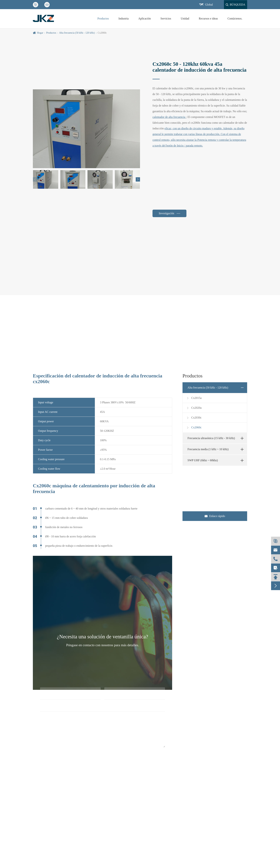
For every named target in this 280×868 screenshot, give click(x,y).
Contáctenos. (235, 18)
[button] (138, 179)
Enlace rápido (215, 516)
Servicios (166, 18)
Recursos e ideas (208, 18)
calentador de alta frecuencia (169, 117)
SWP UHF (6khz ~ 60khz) (203, 460)
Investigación (167, 213)
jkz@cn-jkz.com (204, 487)
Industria (124, 18)
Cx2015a (194, 398)
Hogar (40, 33)
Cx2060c (102, 33)
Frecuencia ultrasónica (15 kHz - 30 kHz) (211, 438)
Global (209, 5)
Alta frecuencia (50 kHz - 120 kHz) (77, 33)
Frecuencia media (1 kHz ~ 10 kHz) (208, 449)
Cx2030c (194, 418)
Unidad (185, 18)
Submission (102, 761)
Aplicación (144, 18)
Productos (103, 18)
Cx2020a (194, 408)
